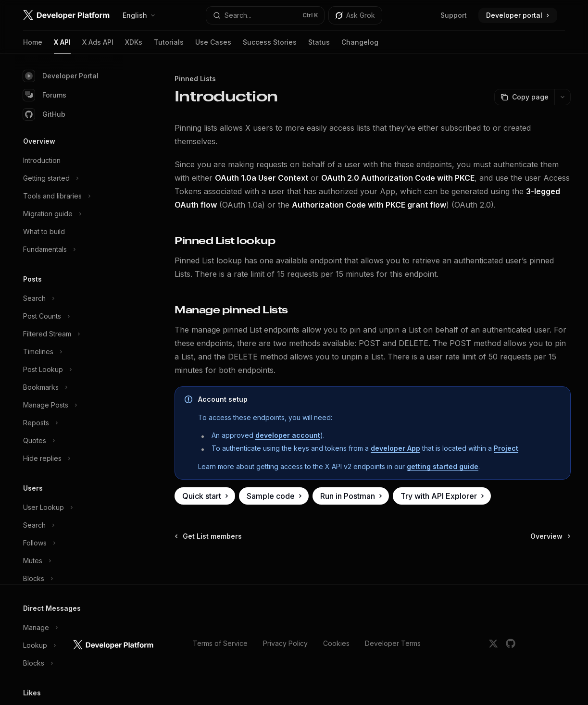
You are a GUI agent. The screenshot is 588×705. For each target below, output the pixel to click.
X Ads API (98, 46)
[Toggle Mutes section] (69, 561)
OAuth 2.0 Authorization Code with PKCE (398, 178)
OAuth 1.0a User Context (262, 178)
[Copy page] (524, 97)
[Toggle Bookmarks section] (69, 387)
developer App (395, 448)
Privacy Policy (285, 643)
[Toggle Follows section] (69, 543)
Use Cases (213, 46)
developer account (288, 435)
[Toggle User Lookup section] (69, 507)
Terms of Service (220, 643)
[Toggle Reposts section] (69, 423)
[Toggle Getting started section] (69, 178)
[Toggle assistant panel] (355, 15)
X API (62, 46)
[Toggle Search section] (69, 298)
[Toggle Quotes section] (69, 441)
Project (506, 448)
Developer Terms (393, 643)
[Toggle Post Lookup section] (69, 370)
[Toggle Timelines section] (69, 352)
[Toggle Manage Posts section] (69, 405)
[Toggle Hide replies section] (69, 458)
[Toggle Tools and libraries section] (69, 196)
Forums (45, 95)
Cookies (336, 643)
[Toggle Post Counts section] (69, 316)
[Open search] (265, 15)
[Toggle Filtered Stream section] (69, 334)
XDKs (134, 46)
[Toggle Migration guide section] (69, 214)
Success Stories (270, 46)
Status (319, 46)
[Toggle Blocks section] (69, 579)
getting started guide (443, 466)
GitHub (44, 114)
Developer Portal (61, 76)
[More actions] (563, 97)
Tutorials (169, 46)
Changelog (360, 46)
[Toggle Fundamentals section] (69, 249)
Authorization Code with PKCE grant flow (369, 205)
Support (454, 15)
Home (33, 46)
